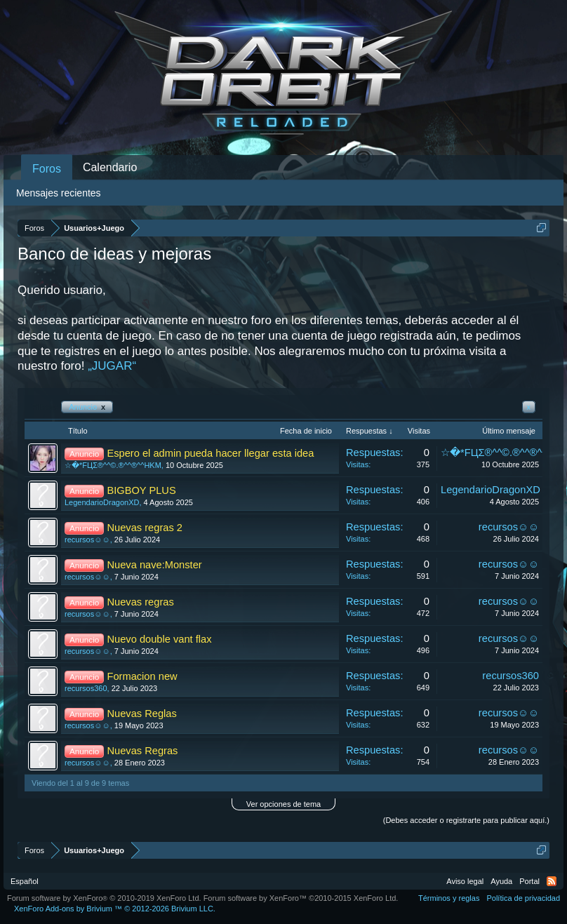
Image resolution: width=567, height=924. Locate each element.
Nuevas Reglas (141, 714)
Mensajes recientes (59, 193)
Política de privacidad (523, 898)
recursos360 (86, 688)
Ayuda (501, 881)
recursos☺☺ (87, 540)
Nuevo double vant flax (159, 639)
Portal (529, 881)
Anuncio (87, 407)
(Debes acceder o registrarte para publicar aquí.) (466, 820)
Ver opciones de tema (283, 804)
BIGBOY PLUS (141, 490)
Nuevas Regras (142, 751)
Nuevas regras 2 (145, 528)
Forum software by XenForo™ (301, 898)
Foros (47, 169)
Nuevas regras (140, 602)
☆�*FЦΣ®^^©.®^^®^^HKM (113, 465)
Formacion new (142, 676)
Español (25, 881)
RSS (552, 881)
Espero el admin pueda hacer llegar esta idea (210, 453)
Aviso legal (465, 881)
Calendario (110, 167)
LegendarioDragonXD (102, 502)
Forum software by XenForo (104, 898)
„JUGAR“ (112, 366)
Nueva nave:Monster (154, 565)
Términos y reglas (449, 898)
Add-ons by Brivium (115, 909)
